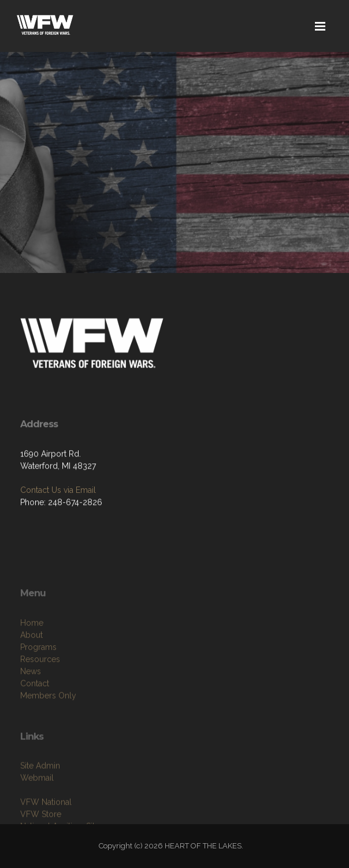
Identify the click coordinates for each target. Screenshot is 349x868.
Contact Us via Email (58, 491)
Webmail (37, 795)
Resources (40, 680)
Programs (38, 668)
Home (32, 644)
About (31, 656)
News (31, 693)
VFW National (46, 820)
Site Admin (40, 783)
